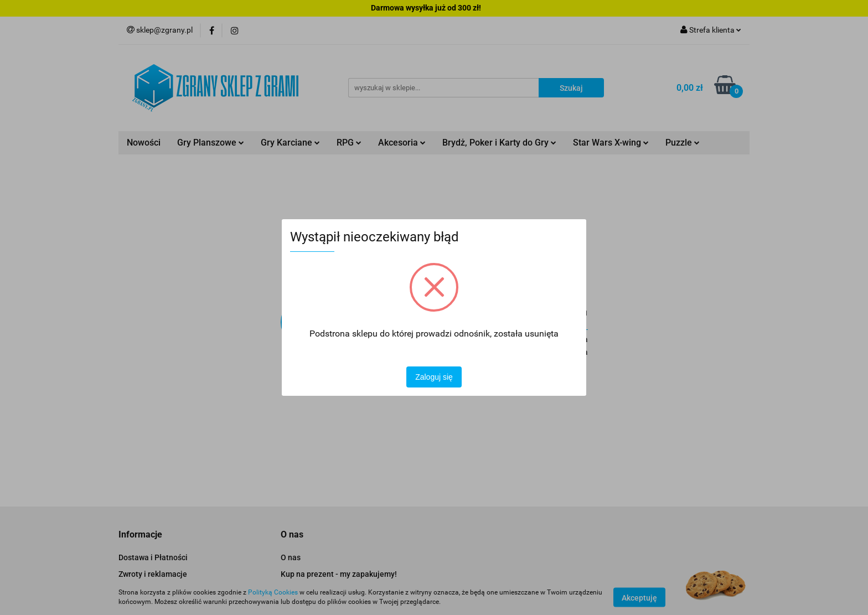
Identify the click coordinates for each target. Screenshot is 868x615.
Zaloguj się (434, 377)
